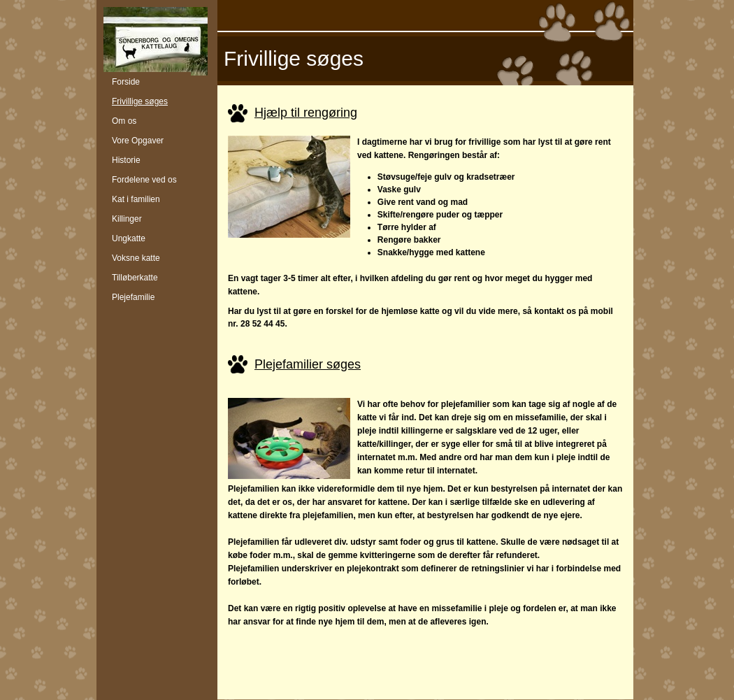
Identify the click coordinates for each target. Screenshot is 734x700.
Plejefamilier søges (308, 364)
